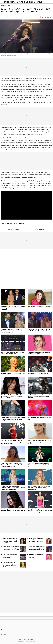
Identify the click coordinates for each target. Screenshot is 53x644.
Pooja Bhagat (5, 16)
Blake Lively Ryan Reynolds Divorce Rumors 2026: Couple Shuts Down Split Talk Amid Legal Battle (13, 308)
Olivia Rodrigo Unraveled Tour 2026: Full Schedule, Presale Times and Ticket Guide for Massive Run (13, 511)
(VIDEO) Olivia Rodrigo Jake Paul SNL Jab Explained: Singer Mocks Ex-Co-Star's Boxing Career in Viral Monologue (40, 511)
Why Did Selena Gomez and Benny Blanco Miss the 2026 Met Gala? (36, 556)
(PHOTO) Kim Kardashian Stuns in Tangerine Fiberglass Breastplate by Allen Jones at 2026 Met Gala (40, 442)
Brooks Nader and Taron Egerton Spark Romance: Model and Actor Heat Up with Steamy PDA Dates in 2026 (12, 465)
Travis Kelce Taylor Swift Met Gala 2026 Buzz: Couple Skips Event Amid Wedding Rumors (37, 548)
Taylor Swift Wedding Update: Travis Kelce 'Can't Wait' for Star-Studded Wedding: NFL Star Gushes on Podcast (12, 442)
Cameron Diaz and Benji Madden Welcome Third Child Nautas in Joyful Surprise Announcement (39, 488)
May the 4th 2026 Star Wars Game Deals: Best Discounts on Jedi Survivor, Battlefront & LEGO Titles (40, 396)
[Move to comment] (51, 17)
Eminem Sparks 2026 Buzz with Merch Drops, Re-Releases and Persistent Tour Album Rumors (13, 419)
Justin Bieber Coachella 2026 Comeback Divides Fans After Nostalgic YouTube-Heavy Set (39, 465)
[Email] (48, 17)
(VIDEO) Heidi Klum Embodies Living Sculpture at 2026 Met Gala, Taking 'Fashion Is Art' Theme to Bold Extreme (13, 488)
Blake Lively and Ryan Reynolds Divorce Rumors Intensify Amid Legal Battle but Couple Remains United (12, 331)
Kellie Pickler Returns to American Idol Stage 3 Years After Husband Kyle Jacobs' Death (10, 565)
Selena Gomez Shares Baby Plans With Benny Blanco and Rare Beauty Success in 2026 (37, 540)
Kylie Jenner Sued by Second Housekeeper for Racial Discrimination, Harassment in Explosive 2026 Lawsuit (12, 396)
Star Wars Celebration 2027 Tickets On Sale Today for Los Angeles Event (10, 556)
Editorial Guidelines (39, 229)
